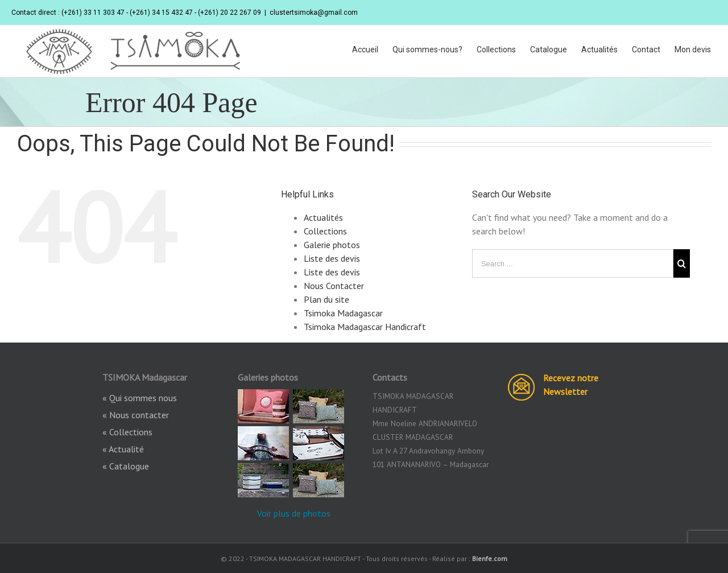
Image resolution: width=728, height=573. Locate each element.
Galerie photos (332, 245)
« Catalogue (126, 466)
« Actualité (123, 449)
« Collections (127, 432)
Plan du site (326, 299)
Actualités (323, 217)
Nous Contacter (334, 286)
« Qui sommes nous (140, 398)
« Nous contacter (136, 415)
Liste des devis (332, 258)
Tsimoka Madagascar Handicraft (365, 327)
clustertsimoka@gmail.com (314, 13)
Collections (325, 231)
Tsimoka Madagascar (343, 313)
